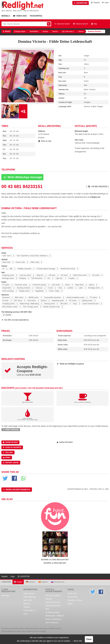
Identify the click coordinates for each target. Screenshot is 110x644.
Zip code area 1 (68, 31)
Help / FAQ (28, 600)
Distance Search (80, 24)
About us (27, 604)
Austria (45, 31)
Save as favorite (12, 447)
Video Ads (20, 16)
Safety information (65, 442)
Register (95, 3)
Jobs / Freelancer (52, 623)
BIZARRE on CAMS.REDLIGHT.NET (55, 560)
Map (94, 24)
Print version (10, 430)
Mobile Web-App (30, 597)
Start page (5, 595)
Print (6, 458)
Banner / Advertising (53, 619)
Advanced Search (62, 24)
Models (6, 16)
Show (7, 315)
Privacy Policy (73, 597)
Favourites (36, 16)
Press (26, 614)
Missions (27, 607)
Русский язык (58, 582)
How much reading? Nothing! (53, 597)
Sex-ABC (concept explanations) (15, 320)
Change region (20, 31)
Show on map (45, 141)
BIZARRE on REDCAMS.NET (55, 563)
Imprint (70, 604)
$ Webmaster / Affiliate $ (55, 616)
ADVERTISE (81, 3)
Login (105, 3)
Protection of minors (75, 600)
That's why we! (29, 594)
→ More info (77, 641)
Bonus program (53, 612)
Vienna (55, 31)
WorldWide (34, 31)
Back (6, 31)
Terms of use (72, 594)
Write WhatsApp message (22, 177)
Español (43, 582)
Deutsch (30, 582)
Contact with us (29, 610)
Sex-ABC (8, 452)
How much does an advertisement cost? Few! (53, 606)
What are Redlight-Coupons (70, 364)
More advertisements (16, 490)
